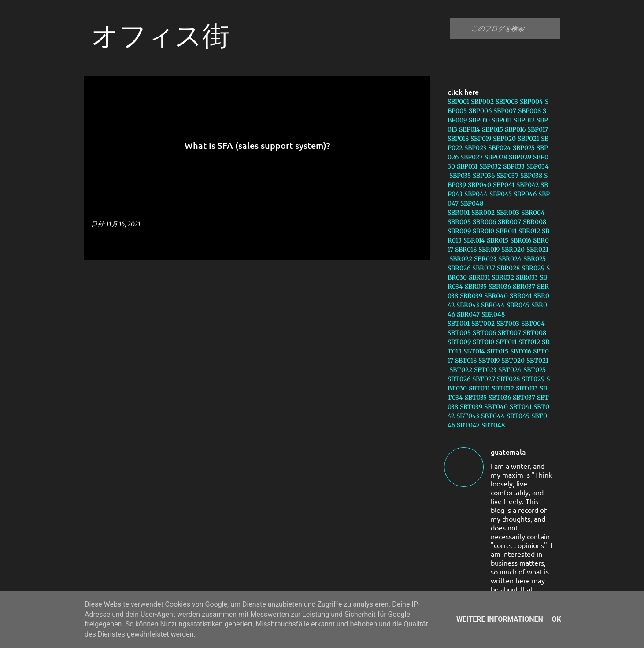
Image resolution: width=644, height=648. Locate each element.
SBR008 (535, 222)
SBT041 (521, 407)
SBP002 (482, 102)
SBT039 (471, 407)
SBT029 (533, 379)
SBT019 (489, 361)
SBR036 (500, 287)
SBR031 (479, 277)
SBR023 (485, 259)
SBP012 (524, 120)
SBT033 (527, 388)
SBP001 (458, 102)
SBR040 (496, 296)
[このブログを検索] (514, 28)
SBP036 (484, 176)
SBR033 (527, 277)
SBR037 (524, 287)
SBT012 (529, 342)
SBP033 (514, 166)
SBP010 (479, 120)
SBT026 (459, 379)
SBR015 (498, 240)
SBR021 (537, 250)
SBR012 (529, 231)
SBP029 (520, 157)
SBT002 (483, 324)
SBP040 (479, 185)
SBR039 (471, 296)
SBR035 (476, 287)
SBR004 (533, 213)
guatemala (508, 452)
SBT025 (535, 370)
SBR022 (461, 259)
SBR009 (459, 231)
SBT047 (468, 425)
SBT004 (533, 324)
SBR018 (466, 250)
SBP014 (470, 129)
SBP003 (507, 102)
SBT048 (493, 425)
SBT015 (498, 351)
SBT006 (484, 333)
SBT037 (524, 398)
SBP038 (531, 176)
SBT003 (508, 324)
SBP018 (458, 139)
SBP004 (531, 102)
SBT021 (537, 361)
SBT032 (503, 388)
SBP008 (529, 111)
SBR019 (489, 250)
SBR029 (533, 268)
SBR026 (459, 268)
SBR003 (508, 213)
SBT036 (500, 398)
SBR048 (493, 314)
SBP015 (492, 129)
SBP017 (538, 129)
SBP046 (525, 194)
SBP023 (475, 148)
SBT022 (461, 370)
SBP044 (476, 194)
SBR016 (521, 240)
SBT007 (509, 333)
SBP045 (501, 194)
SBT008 (535, 333)
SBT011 (506, 342)
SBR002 (483, 213)
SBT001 (459, 324)
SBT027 (484, 379)
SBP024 (500, 148)
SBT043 (468, 416)
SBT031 (479, 388)
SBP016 (515, 129)
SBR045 (518, 305)
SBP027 (472, 157)
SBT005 (459, 333)
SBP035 (460, 176)
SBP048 (472, 203)
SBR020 (513, 250)
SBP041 (504, 185)
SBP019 (481, 139)
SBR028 (508, 268)
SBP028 (496, 157)
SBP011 (502, 120)
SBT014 (474, 351)
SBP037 (507, 176)
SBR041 (521, 296)
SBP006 (480, 111)
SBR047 (468, 314)
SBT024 (510, 370)
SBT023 (485, 370)
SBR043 (468, 305)
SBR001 (459, 213)
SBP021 (528, 139)
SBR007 (509, 222)
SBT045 (518, 416)
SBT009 (459, 342)
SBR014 (474, 240)
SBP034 (538, 166)
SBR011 (506, 231)
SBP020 (504, 139)
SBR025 (535, 259)
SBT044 (493, 416)
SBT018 (466, 361)
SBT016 (521, 351)
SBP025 (524, 148)
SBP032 (490, 166)
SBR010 (483, 231)
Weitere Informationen (500, 619)
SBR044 (493, 305)
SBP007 (505, 111)
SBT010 (483, 342)
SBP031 (467, 166)
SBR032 (503, 277)
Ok (557, 619)
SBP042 (527, 185)
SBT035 (476, 398)
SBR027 (484, 268)
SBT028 (508, 379)
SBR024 (510, 259)
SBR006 (484, 222)
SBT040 (496, 407)
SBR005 (459, 222)
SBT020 (513, 361)
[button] (418, 243)
